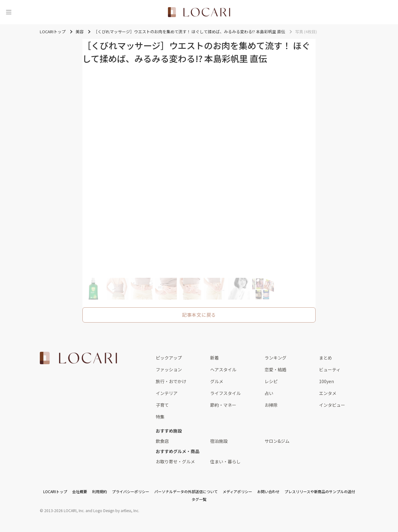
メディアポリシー (237, 491)
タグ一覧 (199, 499)
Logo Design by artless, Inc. (116, 510)
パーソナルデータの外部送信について (186, 491)
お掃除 (271, 405)
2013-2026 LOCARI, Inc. (64, 510)
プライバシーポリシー (131, 491)
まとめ (326, 358)
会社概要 (80, 491)
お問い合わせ (268, 491)
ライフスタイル (225, 393)
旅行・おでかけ (171, 381)
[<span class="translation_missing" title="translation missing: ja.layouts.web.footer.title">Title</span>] (78, 358)
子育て (162, 405)
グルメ (217, 381)
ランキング (275, 358)
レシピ (271, 381)
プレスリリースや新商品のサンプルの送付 (320, 491)
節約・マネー (223, 405)
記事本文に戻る (199, 315)
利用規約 (99, 491)
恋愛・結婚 (275, 369)
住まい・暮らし (225, 461)
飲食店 (162, 441)
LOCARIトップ (55, 491)
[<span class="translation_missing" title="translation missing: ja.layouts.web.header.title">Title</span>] (199, 12)
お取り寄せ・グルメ (175, 461)
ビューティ (330, 369)
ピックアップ (169, 358)
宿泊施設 (219, 441)
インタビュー (332, 405)
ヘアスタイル (223, 369)
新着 (215, 358)
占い (269, 393)
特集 (160, 417)
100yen (326, 381)
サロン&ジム (277, 441)
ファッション (169, 369)
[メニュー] (9, 12)
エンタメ (328, 393)
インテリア (167, 393)
